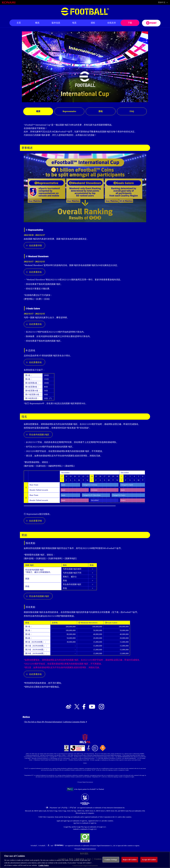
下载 (130, 23)
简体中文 (162, 3)
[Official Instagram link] (101, 707)
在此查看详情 (35, 245)
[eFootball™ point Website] (151, 23)
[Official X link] (77, 707)
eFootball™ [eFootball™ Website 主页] (85, 12)
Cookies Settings (111, 861)
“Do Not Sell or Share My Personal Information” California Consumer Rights (55, 722)
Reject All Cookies (130, 861)
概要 (38, 111)
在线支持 (112, 23)
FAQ (132, 111)
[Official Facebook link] (84, 707)
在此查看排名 (35, 272)
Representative (69, 111)
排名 (101, 111)
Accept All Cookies (149, 861)
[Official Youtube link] (92, 707)
